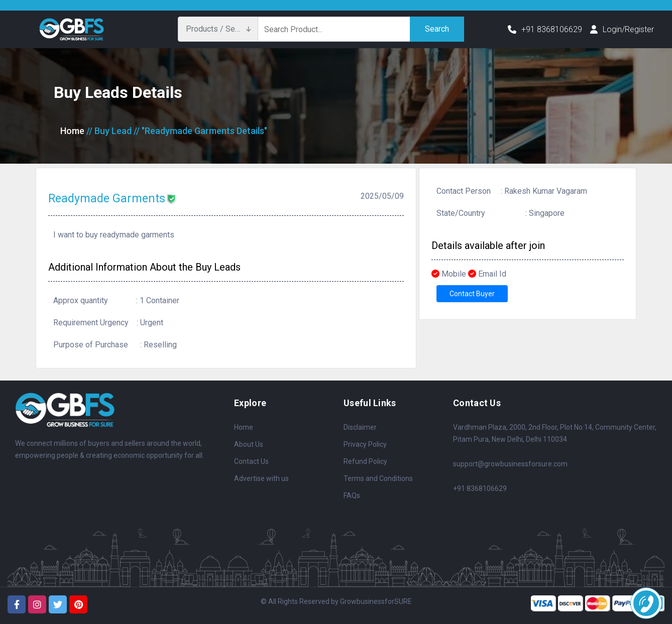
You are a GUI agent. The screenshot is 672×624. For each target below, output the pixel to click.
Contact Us (251, 461)
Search (437, 29)
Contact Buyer (472, 294)
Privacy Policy (365, 444)
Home (72, 131)
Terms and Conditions (378, 478)
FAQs (352, 495)
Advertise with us (261, 478)
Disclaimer (360, 427)
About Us (249, 444)
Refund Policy (365, 461)
